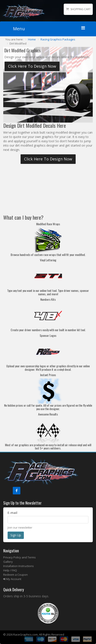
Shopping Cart (81, 9)
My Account (12, 579)
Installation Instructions (19, 566)
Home (32, 39)
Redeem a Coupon (15, 575)
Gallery (8, 562)
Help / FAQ (10, 570)
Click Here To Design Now (32, 66)
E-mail (12, 513)
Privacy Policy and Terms (20, 557)
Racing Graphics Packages (58, 39)
